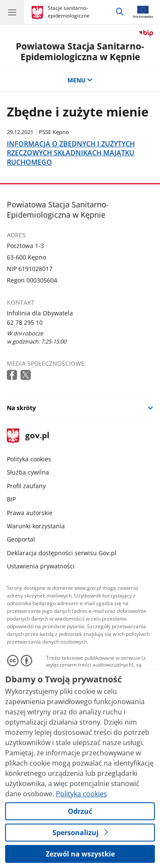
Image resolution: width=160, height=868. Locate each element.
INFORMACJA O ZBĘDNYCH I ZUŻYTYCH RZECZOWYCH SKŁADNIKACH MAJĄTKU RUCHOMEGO (71, 153)
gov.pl (28, 436)
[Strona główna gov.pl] (39, 13)
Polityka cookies (29, 459)
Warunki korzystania (36, 526)
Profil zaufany (26, 486)
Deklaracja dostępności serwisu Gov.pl (62, 553)
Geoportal (21, 539)
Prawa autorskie (30, 513)
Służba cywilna (28, 472)
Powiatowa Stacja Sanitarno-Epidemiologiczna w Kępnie (80, 51)
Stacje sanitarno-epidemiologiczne (69, 12)
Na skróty (21, 408)
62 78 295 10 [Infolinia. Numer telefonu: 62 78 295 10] (25, 322)
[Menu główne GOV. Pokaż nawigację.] (12, 12)
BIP (11, 499)
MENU (80, 80)
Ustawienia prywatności (41, 566)
